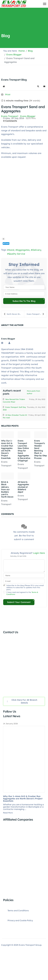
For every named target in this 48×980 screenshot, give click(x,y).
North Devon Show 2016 (14, 314)
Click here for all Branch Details (22, 701)
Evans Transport (10, 116)
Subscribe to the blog (24, 301)
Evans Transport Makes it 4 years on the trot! (37, 314)
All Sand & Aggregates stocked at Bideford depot (23, 487)
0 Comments (10, 121)
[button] (38, 86)
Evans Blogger (28, 116)
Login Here (39, 553)
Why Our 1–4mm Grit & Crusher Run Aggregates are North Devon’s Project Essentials (7, 449)
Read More (8, 813)
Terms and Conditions (18, 910)
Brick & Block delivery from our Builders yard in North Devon (7, 489)
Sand (11, 250)
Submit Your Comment (19, 602)
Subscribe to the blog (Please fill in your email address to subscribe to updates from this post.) (25, 587)
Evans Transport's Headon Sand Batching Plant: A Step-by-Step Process (40, 449)
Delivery (37, 250)
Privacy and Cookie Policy (20, 920)
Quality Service (17, 254)
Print (8, 94)
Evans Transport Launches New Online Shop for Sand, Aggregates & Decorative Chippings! (24, 451)
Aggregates (23, 250)
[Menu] (45, 4)
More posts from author (33, 392)
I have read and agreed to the (22, 593)
